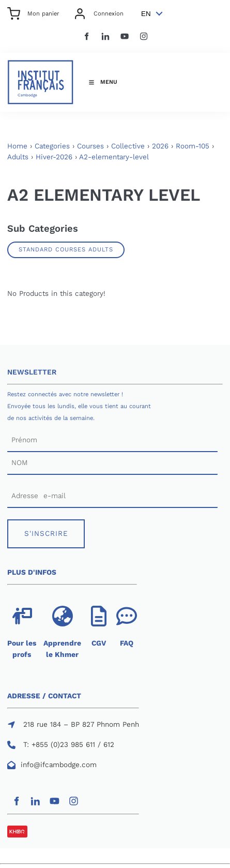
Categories (52, 146)
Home (17, 146)
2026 (160, 146)
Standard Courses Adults (66, 249)
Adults (18, 157)
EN (146, 14)
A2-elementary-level (114, 157)
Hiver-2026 (54, 157)
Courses (90, 146)
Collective (128, 146)
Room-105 (193, 146)
